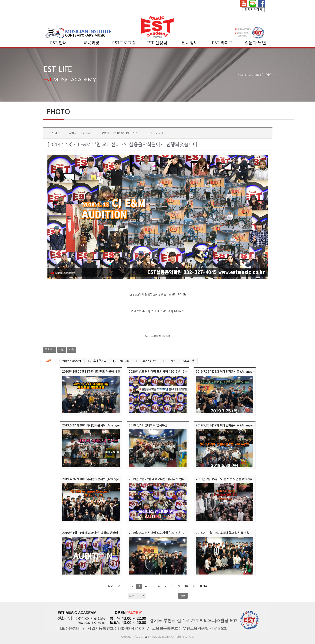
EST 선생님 (157, 43)
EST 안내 (58, 43)
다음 (71, 350)
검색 (183, 596)
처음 (110, 586)
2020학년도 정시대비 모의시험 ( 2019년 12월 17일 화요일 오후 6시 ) (173, 372)
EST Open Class (146, 361)
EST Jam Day (121, 361)
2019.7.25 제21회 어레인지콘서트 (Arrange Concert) (231, 372)
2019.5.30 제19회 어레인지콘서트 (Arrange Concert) (231, 425)
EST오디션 (188, 361)
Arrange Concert (70, 361)
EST (147, 637)
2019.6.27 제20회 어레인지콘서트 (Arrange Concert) (97, 425)
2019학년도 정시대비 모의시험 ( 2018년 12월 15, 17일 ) (165, 533)
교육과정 (91, 43)
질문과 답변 (255, 43)
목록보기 (50, 350)
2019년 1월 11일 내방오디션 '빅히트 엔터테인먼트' (95, 533)
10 (186, 586)
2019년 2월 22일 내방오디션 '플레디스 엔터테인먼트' (163, 479)
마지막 (204, 586)
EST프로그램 (124, 43)
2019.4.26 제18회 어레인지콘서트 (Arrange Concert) (97, 479)
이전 (62, 350)
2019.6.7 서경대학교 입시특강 (148, 425)
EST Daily (169, 361)
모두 (49, 361)
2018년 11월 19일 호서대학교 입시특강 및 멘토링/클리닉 (232, 533)
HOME (240, 75)
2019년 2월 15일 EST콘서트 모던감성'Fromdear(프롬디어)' (234, 479)
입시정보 (190, 43)
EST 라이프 (222, 43)
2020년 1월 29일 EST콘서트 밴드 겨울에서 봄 (91, 372)
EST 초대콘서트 (97, 361)
